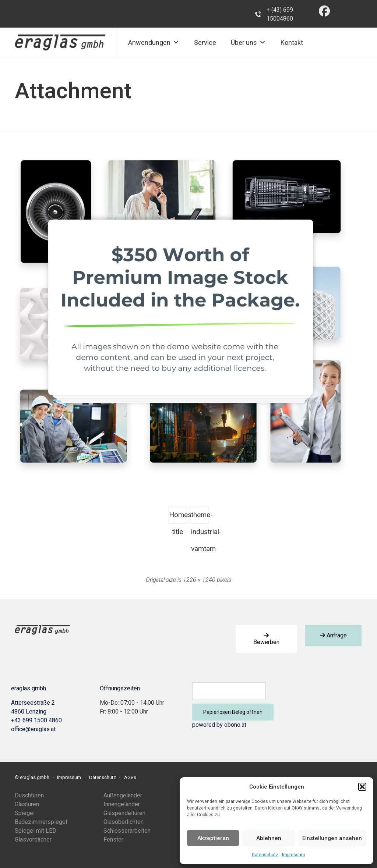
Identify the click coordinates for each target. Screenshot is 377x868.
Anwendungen (154, 42)
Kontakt (292, 42)
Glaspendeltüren (124, 813)
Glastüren (27, 804)
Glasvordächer (33, 839)
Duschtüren (29, 795)
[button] (362, 787)
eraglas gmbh (35, 777)
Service (205, 42)
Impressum (294, 855)
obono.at (235, 725)
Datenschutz (265, 855)
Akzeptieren (213, 838)
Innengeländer (122, 804)
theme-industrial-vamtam (200, 517)
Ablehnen (269, 838)
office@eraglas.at (33, 729)
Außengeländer (123, 795)
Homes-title (178, 517)
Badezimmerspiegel (41, 822)
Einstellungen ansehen (332, 838)
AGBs (130, 777)
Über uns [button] (248, 42)
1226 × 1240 (199, 580)
